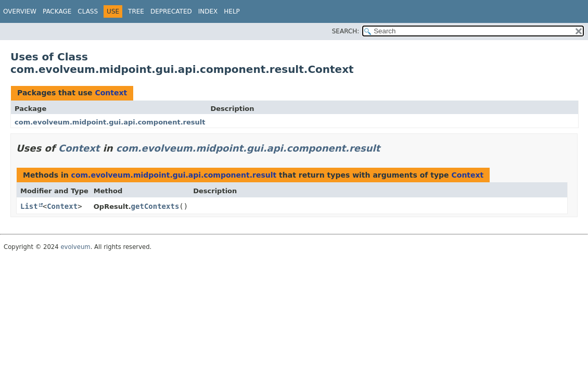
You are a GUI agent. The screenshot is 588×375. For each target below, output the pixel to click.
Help (232, 11)
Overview (20, 11)
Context (111, 93)
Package (57, 11)
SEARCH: (346, 31)
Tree (136, 11)
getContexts (155, 206)
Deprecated (171, 11)
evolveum (75, 247)
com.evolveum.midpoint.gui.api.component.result (110, 122)
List (29, 206)
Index (208, 11)
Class (88, 11)
